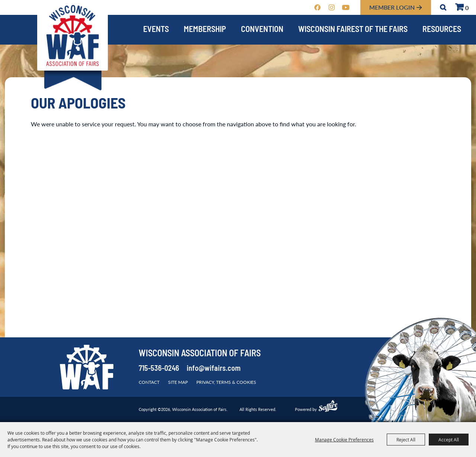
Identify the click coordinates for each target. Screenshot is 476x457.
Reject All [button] (406, 440)
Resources (442, 30)
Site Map (178, 382)
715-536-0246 (159, 369)
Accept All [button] (449, 440)
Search (443, 7)
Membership (205, 30)
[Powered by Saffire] (328, 407)
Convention (262, 30)
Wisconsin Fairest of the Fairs (353, 30)
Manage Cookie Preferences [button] (344, 440)
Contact (149, 382)
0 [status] (467, 8)
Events (156, 30)
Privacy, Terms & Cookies (226, 382)
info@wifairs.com (214, 369)
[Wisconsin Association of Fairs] (73, 35)
